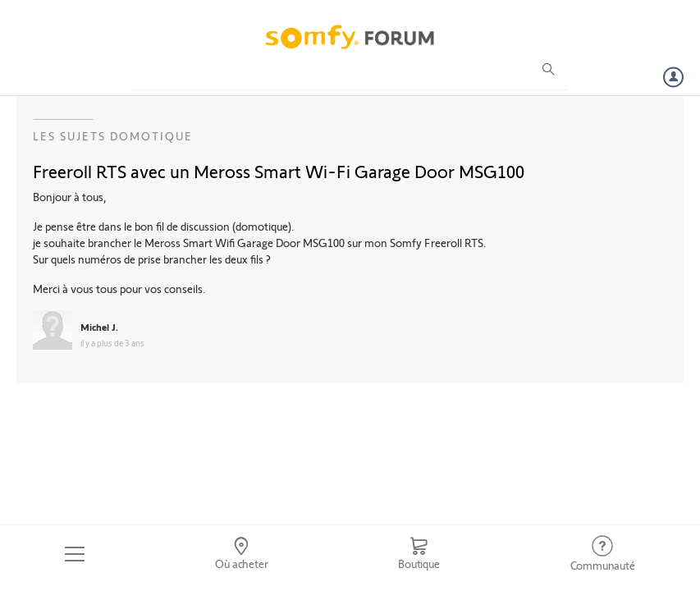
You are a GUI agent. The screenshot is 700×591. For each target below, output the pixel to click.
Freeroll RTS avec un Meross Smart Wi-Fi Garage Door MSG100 (279, 171)
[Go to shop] (419, 554)
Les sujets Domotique (113, 136)
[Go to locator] (242, 554)
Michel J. (99, 327)
